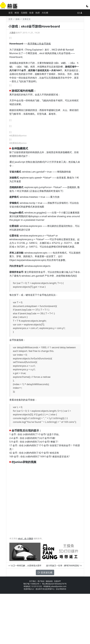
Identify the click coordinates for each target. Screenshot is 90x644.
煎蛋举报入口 (29, 589)
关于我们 (33, 581)
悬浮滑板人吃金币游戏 (39, 44)
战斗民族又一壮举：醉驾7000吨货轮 (64, 565)
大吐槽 (45, 13)
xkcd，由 (22, 538)
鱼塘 (31, 13)
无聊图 (24, 13)
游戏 (17, 19)
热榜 (38, 13)
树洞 (17, 13)
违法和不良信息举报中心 (45, 589)
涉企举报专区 (61, 589)
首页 (11, 13)
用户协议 (41, 581)
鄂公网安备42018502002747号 (54, 584)
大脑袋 (12, 33)
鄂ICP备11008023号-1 (32, 584)
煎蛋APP (57, 581)
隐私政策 (49, 581)
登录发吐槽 (45, 572)
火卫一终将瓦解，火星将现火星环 (25, 565)
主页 (10, 19)
